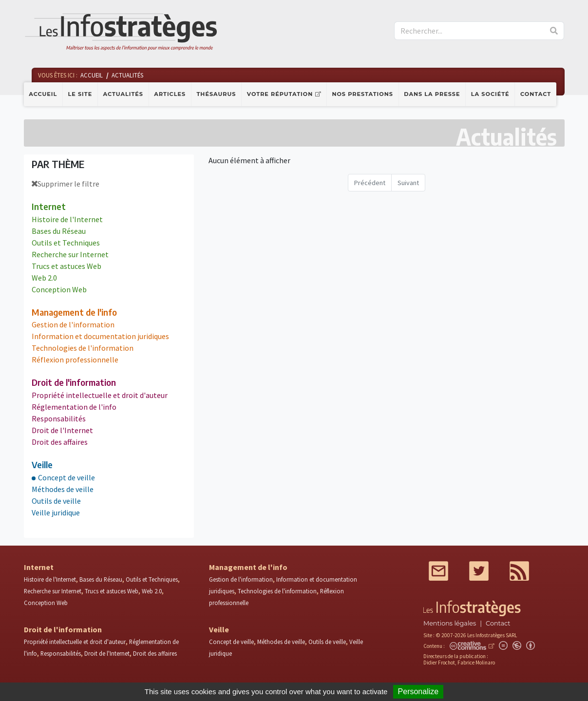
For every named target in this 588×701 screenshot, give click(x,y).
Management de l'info (74, 312)
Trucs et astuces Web (66, 266)
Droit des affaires (60, 442)
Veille (42, 465)
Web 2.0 (44, 278)
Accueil (43, 94)
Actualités (123, 94)
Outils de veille (56, 501)
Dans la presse (432, 94)
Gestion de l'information (73, 324)
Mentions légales (450, 623)
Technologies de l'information (83, 348)
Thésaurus (216, 94)
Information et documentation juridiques (100, 336)
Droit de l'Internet (62, 430)
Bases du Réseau (59, 231)
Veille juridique (56, 512)
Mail (438, 571)
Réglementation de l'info (74, 407)
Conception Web (59, 289)
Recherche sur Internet (70, 254)
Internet (49, 207)
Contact (536, 94)
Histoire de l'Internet (67, 219)
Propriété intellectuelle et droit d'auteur (100, 395)
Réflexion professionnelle (75, 360)
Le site (80, 94)
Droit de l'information (74, 382)
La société (490, 94)
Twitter (479, 571)
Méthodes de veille (63, 489)
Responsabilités (59, 418)
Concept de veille (66, 477)
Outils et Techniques (66, 243)
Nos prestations (362, 94)
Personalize (418, 692)
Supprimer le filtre (66, 184)
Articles (170, 94)
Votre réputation (280, 94)
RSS (519, 571)
